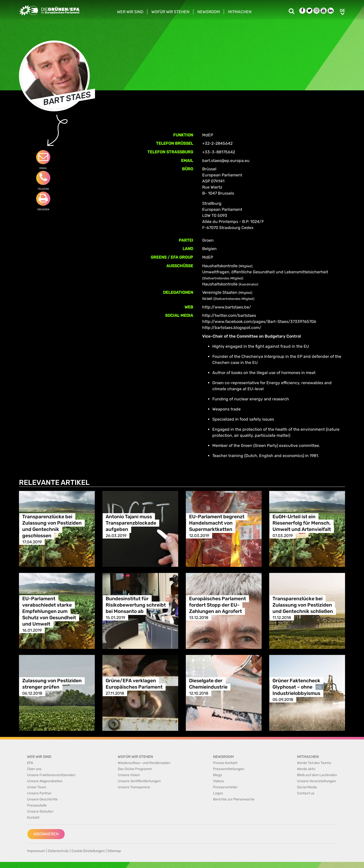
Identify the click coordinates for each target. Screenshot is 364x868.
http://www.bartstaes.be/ (227, 307)
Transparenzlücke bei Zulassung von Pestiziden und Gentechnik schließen (303, 605)
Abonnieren (46, 834)
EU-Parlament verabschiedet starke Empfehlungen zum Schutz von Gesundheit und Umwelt (49, 611)
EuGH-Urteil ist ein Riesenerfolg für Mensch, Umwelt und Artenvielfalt (302, 523)
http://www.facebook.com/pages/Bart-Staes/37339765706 (259, 322)
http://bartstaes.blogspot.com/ (232, 328)
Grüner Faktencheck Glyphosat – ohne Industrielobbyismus (296, 687)
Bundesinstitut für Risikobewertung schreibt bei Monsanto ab (136, 605)
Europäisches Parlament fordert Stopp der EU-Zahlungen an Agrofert (218, 605)
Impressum (36, 851)
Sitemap (114, 851)
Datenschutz (58, 851)
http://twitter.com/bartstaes (229, 315)
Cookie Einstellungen (88, 851)
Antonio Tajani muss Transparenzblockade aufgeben (131, 523)
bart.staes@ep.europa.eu (226, 161)
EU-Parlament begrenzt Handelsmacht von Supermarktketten (217, 523)
